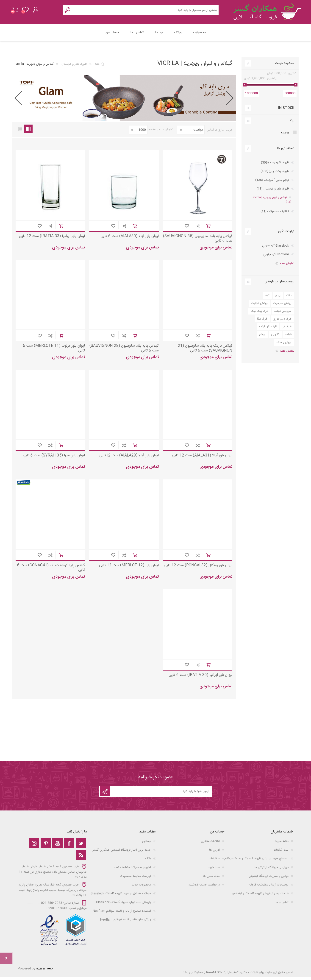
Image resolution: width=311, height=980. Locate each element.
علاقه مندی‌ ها (211, 879)
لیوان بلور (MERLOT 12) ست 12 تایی (129, 569)
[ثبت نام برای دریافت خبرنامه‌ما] (160, 794)
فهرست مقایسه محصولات (135, 879)
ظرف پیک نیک (260, 314)
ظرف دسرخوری (282, 322)
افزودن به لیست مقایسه (198, 229)
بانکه (289, 299)
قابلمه (288, 338)
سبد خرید (17, 11)
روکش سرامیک (282, 306)
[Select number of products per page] (138, 133)
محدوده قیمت (285, 67)
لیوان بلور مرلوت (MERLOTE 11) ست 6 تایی (54, 352)
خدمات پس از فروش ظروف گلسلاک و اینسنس (260, 897)
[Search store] (146, 12)
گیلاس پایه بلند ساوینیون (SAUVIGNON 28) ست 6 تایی (124, 352)
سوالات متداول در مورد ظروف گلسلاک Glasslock (121, 897)
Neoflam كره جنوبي (276, 258)
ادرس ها (214, 853)
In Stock (286, 111)
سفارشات (214, 862)
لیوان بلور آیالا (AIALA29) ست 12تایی (129, 459)
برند (292, 124)
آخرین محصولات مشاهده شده (132, 871)
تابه (267, 299)
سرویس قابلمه (283, 314)
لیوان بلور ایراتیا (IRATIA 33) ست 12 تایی (52, 240)
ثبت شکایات (281, 853)
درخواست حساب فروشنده (204, 888)
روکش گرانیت (259, 306)
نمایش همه (287, 267)
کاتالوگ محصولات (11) (275, 215)
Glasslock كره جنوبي (276, 249)
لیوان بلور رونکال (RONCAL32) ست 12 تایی (198, 569)
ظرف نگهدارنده (268, 330)
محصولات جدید (141, 888)
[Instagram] (34, 846)
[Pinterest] (46, 846)
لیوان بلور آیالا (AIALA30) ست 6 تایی (130, 240)
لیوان (262, 338)
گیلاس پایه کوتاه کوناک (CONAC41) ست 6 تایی (51, 571)
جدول (28, 132)
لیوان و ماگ (284, 345)
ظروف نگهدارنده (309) (275, 166)
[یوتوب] (57, 846)
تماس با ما (282, 905)
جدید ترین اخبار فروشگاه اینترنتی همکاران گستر (122, 853)
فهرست (20, 132)
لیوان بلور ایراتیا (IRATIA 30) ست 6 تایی (200, 678)
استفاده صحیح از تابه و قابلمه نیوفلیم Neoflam (122, 914)
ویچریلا (285, 136)
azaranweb (44, 972)
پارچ (278, 299)
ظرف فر (287, 330)
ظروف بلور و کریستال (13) (273, 192)
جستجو (146, 844)
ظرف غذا (262, 322)
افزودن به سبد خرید (208, 229)
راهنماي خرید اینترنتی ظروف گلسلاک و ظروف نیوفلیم (256, 862)
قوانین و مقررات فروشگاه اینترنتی (268, 879)
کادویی (275, 338)
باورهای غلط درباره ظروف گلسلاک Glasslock (124, 905)
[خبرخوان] (81, 858)
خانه (97, 67)
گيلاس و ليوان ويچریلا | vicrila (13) (272, 203)
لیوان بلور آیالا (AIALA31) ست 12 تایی (202, 459)
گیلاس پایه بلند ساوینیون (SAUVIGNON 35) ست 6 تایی (198, 242)
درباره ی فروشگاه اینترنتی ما (272, 871)
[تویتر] (81, 846)
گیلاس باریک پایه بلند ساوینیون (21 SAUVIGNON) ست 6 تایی (205, 352)
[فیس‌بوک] (69, 846)
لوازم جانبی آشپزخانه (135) (272, 183)
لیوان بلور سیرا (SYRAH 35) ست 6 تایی (54, 459)
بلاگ (148, 862)
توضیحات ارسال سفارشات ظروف (269, 888)
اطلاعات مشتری (210, 844)
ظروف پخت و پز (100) (275, 175)
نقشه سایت (282, 844)
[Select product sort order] (191, 133)
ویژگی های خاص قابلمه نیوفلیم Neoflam (126, 923)
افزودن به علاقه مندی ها (187, 229)
